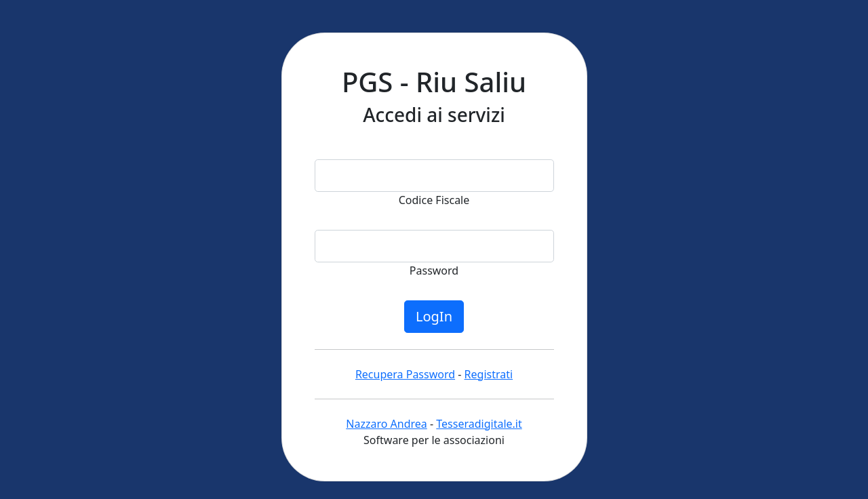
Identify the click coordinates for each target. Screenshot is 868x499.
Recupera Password (405, 374)
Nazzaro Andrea (387, 424)
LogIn (434, 316)
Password (434, 271)
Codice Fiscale (434, 200)
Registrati (489, 374)
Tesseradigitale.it (479, 424)
